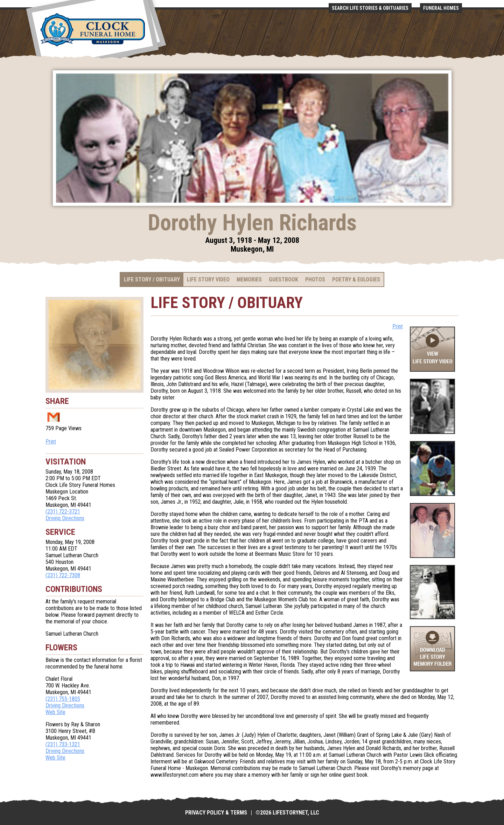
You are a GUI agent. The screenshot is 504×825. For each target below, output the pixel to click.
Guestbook (283, 279)
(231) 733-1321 (63, 744)
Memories (249, 279)
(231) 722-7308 (63, 575)
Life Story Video (208, 279)
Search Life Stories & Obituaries (370, 8)
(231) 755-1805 (63, 699)
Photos (315, 279)
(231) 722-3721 (63, 512)
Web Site (55, 712)
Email (54, 417)
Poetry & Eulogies (356, 279)
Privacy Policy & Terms (216, 813)
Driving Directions (65, 518)
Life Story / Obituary (152, 279)
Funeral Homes (441, 8)
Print (51, 442)
